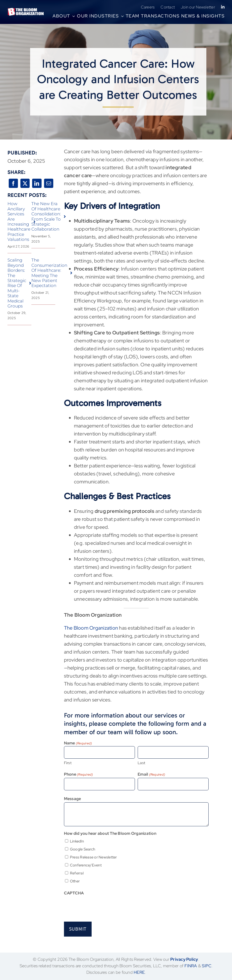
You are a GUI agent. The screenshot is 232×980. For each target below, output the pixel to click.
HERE (139, 972)
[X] (25, 183)
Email (151, 774)
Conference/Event (86, 865)
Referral (77, 873)
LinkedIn (77, 841)
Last (141, 763)
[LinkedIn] (37, 183)
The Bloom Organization (91, 628)
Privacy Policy (184, 959)
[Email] (49, 183)
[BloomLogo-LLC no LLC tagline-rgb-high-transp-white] (26, 10)
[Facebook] (13, 183)
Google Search (83, 849)
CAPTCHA (74, 893)
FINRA (191, 966)
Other (75, 881)
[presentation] (102, 906)
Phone (79, 774)
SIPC (207, 966)
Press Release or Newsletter (93, 857)
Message (73, 799)
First (68, 763)
